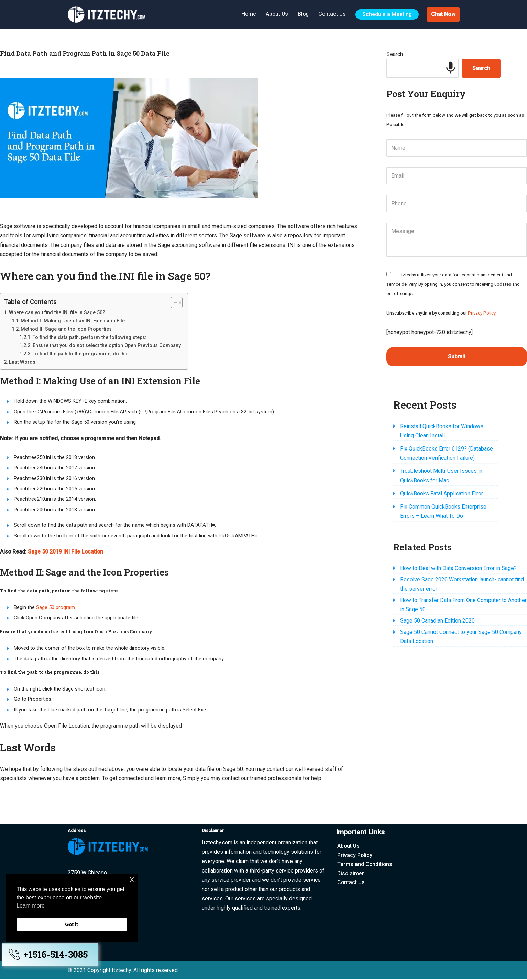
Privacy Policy (482, 313)
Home (246, 14)
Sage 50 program (56, 608)
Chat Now (443, 14)
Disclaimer (351, 874)
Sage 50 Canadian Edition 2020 (437, 622)
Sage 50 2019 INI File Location (66, 552)
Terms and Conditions (365, 865)
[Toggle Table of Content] (173, 303)
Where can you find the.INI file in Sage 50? (57, 312)
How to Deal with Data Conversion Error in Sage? (458, 569)
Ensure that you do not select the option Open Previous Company (107, 345)
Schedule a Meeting (387, 14)
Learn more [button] (31, 906)
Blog (302, 14)
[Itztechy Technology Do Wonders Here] (108, 14)
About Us (275, 14)
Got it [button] (72, 924)
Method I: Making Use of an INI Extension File (73, 321)
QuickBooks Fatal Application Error (442, 494)
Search (395, 54)
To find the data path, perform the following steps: (90, 337)
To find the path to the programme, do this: (81, 354)
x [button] (132, 879)
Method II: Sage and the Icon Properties (66, 329)
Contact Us (331, 14)
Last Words (22, 362)
